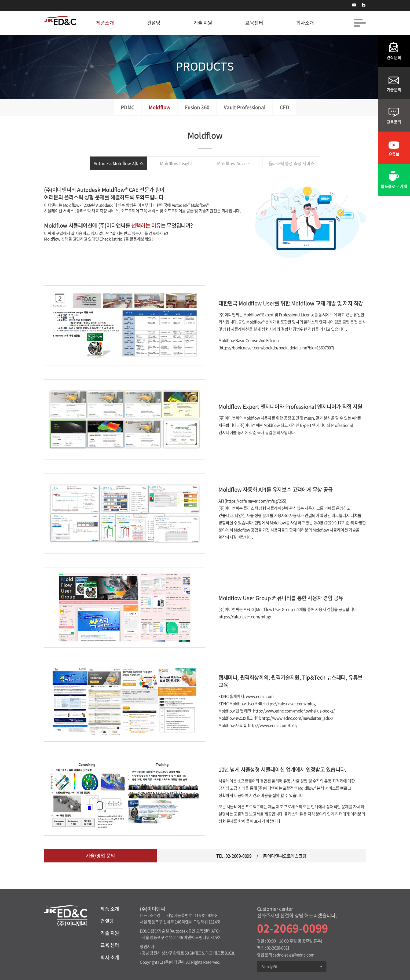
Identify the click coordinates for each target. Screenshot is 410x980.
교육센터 (254, 23)
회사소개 (305, 23)
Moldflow (160, 107)
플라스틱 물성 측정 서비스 (291, 163)
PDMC (127, 107)
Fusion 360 (197, 107)
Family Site (292, 966)
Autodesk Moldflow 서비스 (119, 163)
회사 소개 (110, 957)
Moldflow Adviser (234, 163)
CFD (285, 107)
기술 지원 (203, 23)
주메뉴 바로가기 (0, 0)
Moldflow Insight (176, 163)
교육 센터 (110, 945)
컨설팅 (154, 23)
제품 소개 (110, 909)
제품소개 (105, 23)
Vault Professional (245, 107)
